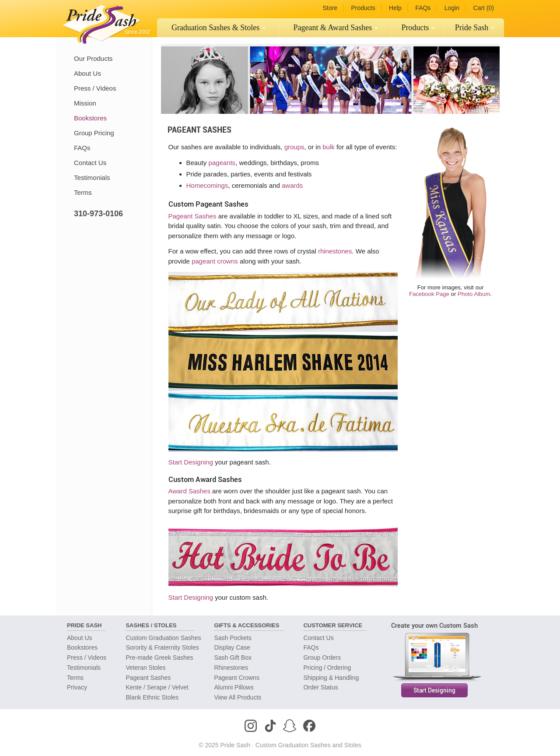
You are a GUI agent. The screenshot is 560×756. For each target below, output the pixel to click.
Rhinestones (231, 668)
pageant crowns (215, 261)
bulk (329, 147)
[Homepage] (100, 22)
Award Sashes (189, 491)
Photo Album (474, 294)
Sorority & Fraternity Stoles (162, 647)
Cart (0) (484, 8)
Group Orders (322, 658)
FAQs (423, 8)
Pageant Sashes (336, 28)
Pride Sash (475, 28)
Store (330, 8)
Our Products (93, 58)
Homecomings (207, 185)
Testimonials (92, 178)
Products (363, 8)
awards (292, 185)
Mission (85, 103)
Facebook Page (429, 294)
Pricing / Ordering (327, 668)
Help (395, 8)
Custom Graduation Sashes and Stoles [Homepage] (308, 745)
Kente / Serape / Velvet (157, 687)
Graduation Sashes (219, 28)
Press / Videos (95, 88)
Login (452, 8)
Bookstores (90, 118)
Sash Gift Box (233, 658)
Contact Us (90, 163)
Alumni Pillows (234, 687)
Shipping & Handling (331, 678)
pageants (222, 163)
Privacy (77, 687)
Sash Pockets (233, 638)
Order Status (320, 687)
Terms (83, 192)
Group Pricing (94, 133)
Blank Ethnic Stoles (152, 697)
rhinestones (335, 251)
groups (294, 147)
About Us (87, 73)
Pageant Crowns (237, 678)
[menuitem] (218, 28)
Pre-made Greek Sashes (159, 658)
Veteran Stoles (145, 668)
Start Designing (191, 462)
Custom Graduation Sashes (163, 638)
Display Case (232, 647)
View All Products (238, 697)
